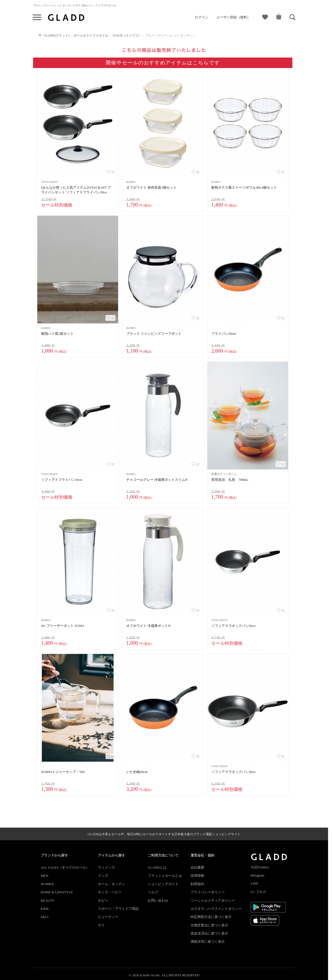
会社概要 (197, 867)
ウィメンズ (106, 867)
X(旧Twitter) (260, 867)
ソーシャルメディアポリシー (213, 901)
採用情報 (197, 876)
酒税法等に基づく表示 (208, 942)
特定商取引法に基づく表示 (211, 917)
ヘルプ (153, 892)
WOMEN (47, 884)
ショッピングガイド (163, 884)
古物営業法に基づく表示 (209, 925)
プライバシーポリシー (208, 892)
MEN (44, 876)
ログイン (202, 17)
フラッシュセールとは (165, 876)
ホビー (103, 901)
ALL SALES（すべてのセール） (65, 867)
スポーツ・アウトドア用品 (118, 909)
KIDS (45, 909)
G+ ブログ (258, 892)
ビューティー (108, 917)
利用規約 (197, 884)
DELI (45, 917)
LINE (255, 883)
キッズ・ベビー (110, 892)
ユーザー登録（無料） (233, 17)
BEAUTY (48, 901)
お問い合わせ (158, 901)
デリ (101, 925)
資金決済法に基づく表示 (209, 933)
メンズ (103, 876)
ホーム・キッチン (112, 884)
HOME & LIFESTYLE (57, 892)
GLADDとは (157, 867)
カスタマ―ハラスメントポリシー (216, 909)
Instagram (257, 875)
